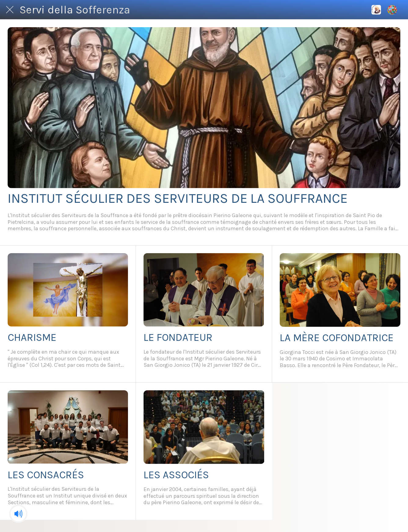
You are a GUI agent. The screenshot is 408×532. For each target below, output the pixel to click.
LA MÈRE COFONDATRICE (337, 338)
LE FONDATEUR (178, 337)
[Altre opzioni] (392, 10)
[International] (376, 10)
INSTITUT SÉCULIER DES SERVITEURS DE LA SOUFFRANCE (178, 198)
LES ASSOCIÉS (176, 475)
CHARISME (32, 337)
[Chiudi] (10, 10)
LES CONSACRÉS (46, 475)
